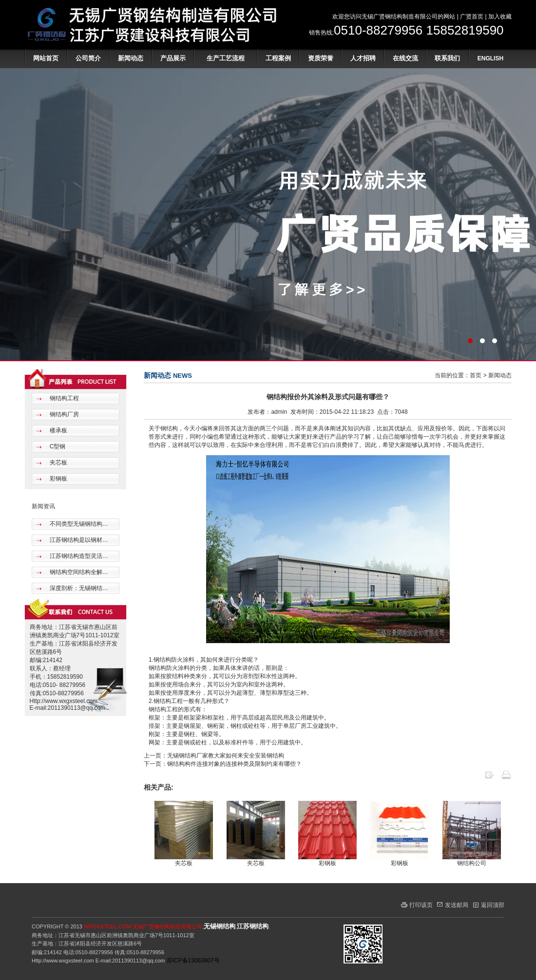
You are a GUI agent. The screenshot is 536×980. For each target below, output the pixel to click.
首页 (476, 375)
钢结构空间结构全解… (78, 572)
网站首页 (46, 58)
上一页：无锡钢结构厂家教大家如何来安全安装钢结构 (214, 756)
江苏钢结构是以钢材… (78, 540)
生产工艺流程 (226, 58)
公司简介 (88, 58)
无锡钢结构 (220, 926)
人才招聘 (363, 58)
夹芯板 (57, 462)
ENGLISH (490, 58)
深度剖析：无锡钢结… (78, 588)
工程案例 (278, 58)
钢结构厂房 (63, 414)
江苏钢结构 (253, 926)
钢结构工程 (63, 398)
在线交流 (405, 58)
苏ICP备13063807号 (193, 961)
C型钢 (57, 446)
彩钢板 (57, 479)
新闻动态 (131, 58)
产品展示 (173, 58)
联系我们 (447, 58)
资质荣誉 (321, 58)
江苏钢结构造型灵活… (78, 556)
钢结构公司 (472, 863)
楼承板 (57, 430)
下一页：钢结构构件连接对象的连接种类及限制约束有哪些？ (223, 764)
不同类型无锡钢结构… (78, 524)
